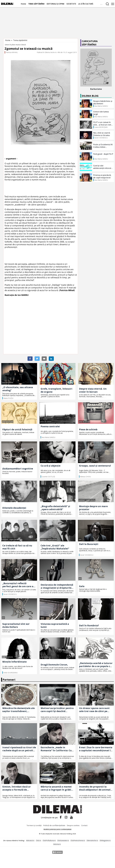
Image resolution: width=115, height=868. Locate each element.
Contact (84, 825)
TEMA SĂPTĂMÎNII (36, 4)
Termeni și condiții (34, 825)
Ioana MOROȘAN (101, 127)
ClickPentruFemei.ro (78, 841)
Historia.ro (57, 844)
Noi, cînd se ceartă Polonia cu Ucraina (102, 134)
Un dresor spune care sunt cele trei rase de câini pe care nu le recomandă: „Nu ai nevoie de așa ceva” (96, 710)
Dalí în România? (89, 625)
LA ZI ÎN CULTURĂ (86, 4)
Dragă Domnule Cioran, (54, 665)
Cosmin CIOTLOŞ (48, 477)
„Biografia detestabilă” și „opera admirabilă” (55, 508)
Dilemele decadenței (14, 508)
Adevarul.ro (30, 841)
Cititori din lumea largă (101, 113)
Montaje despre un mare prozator (93, 508)
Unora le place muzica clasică (15, 45)
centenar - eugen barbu (49, 461)
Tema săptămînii (20, 40)
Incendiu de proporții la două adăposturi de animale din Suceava (95, 788)
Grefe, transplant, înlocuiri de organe (56, 390)
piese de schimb (8, 383)
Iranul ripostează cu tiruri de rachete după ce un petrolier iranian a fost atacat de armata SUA (19, 749)
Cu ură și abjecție (51, 466)
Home (23, 4)
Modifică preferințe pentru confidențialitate (57, 829)
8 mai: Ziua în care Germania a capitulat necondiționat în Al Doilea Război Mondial (96, 749)
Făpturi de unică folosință (17, 429)
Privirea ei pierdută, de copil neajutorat (102, 176)
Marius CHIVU (85, 477)
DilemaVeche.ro (92, 841)
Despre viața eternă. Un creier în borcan (93, 390)
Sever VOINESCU (101, 138)
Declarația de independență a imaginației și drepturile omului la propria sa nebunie (57, 586)
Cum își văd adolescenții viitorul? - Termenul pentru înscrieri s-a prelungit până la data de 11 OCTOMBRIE (103, 167)
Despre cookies (73, 825)
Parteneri (9, 680)
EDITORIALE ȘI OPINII (55, 4)
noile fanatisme (7, 657)
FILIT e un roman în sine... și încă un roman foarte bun (103, 123)
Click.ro (39, 841)
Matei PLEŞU (8, 398)
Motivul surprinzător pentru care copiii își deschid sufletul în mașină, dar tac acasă (57, 710)
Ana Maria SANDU (101, 106)
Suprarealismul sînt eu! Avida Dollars (16, 625)
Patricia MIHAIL (12, 52)
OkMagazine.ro (105, 841)
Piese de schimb (88, 429)
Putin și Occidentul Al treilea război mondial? (103, 146)
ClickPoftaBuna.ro (49, 841)
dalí (80, 539)
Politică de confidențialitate (54, 825)
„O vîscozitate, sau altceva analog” (18, 389)
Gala (82, 586)
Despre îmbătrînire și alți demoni (103, 102)
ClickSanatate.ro (63, 841)
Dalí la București (89, 544)
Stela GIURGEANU (10, 673)
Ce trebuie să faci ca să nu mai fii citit (17, 547)
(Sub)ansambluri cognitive (18, 469)
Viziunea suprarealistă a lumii (55, 625)
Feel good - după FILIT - (103, 155)
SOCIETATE (71, 4)
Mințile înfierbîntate (14, 662)
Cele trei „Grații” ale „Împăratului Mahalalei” (55, 547)
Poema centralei (50, 426)
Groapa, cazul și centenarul (95, 466)
